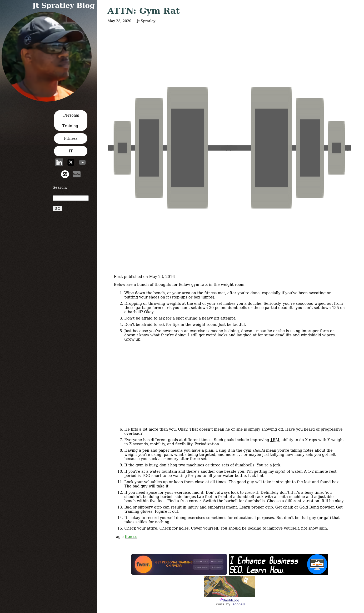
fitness (131, 537)
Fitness (71, 138)
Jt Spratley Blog (64, 5)
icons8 (239, 604)
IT (71, 151)
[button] (48, 100)
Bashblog (231, 600)
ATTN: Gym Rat (144, 11)
